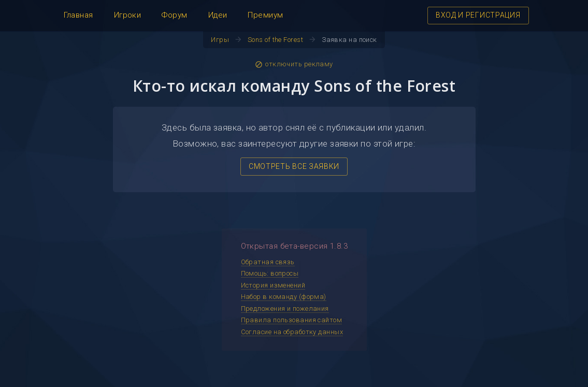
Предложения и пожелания (285, 309)
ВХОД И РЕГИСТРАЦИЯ (478, 15)
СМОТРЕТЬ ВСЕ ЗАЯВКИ (294, 166)
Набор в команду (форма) (284, 297)
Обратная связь (268, 262)
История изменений (273, 285)
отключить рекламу (294, 64)
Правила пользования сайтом (292, 320)
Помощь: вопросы (270, 273)
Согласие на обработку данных (292, 332)
